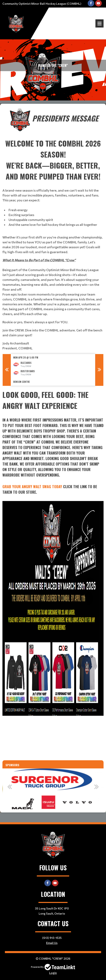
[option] (53, 370)
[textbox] (53, 229)
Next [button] (99, 370)
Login (53, 973)
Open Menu (99, 23)
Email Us (52, 943)
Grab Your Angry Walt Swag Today (32, 487)
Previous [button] (7, 370)
